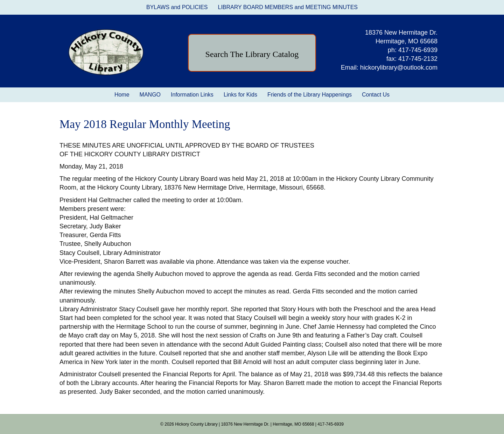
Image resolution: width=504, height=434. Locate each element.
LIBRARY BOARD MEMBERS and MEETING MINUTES (288, 7)
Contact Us (376, 95)
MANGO (150, 95)
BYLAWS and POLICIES (177, 7)
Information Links (192, 95)
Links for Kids (240, 95)
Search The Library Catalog (252, 54)
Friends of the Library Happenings (310, 95)
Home (122, 95)
